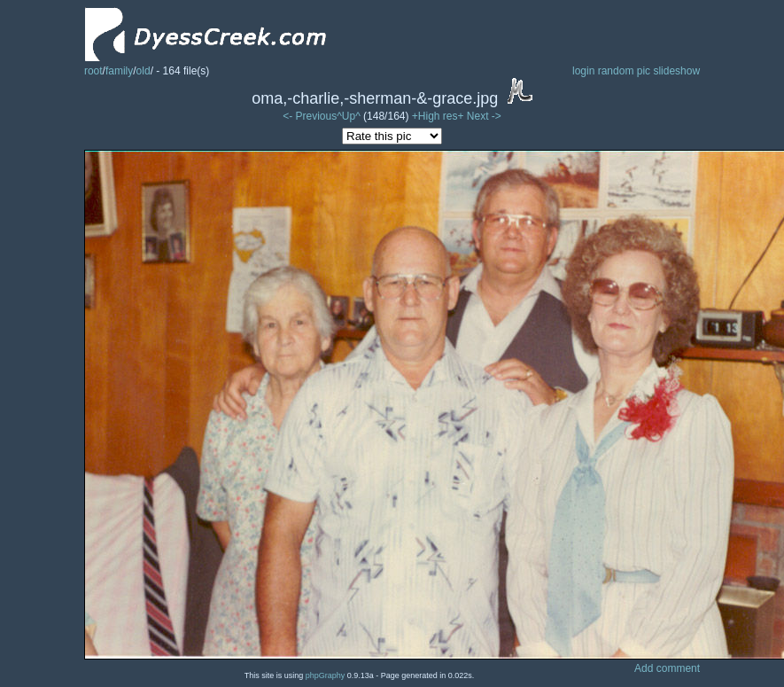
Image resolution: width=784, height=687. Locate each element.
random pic (624, 71)
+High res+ (439, 116)
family (119, 71)
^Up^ (349, 116)
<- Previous (310, 116)
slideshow (676, 71)
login (583, 71)
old (144, 71)
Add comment (667, 668)
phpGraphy (326, 675)
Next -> (484, 116)
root (93, 71)
